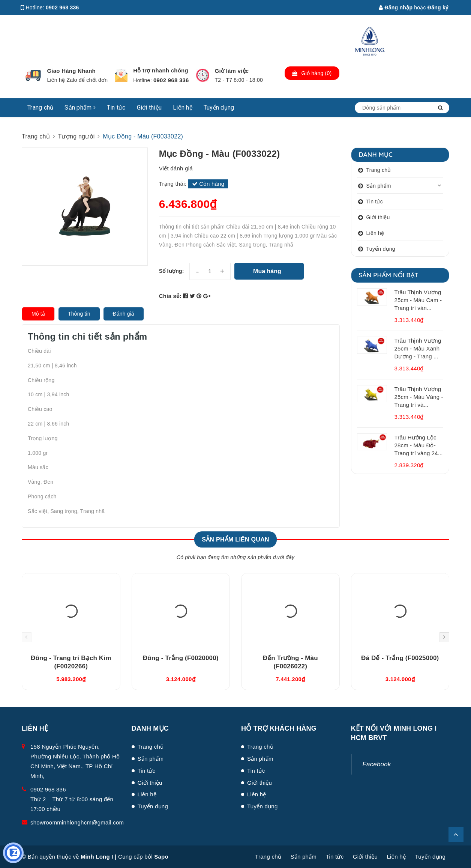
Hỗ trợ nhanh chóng (161, 70)
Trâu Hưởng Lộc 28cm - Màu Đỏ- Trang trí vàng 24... (419, 445)
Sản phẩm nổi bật (389, 275)
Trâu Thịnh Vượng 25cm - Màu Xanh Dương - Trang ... (418, 348)
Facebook (377, 764)
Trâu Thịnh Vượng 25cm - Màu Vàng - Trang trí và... (419, 397)
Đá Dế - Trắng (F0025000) (400, 658)
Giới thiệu (149, 108)
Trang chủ (40, 108)
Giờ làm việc (232, 71)
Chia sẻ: (170, 296)
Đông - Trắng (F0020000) (181, 658)
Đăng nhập (396, 8)
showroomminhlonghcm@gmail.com (77, 822)
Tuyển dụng (219, 108)
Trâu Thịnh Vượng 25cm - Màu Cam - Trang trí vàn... (418, 300)
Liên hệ (183, 108)
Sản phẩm (80, 108)
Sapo (161, 857)
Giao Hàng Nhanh (71, 71)
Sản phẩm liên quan (235, 539)
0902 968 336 (62, 8)
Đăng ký (438, 8)
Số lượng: (172, 271)
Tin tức (116, 108)
